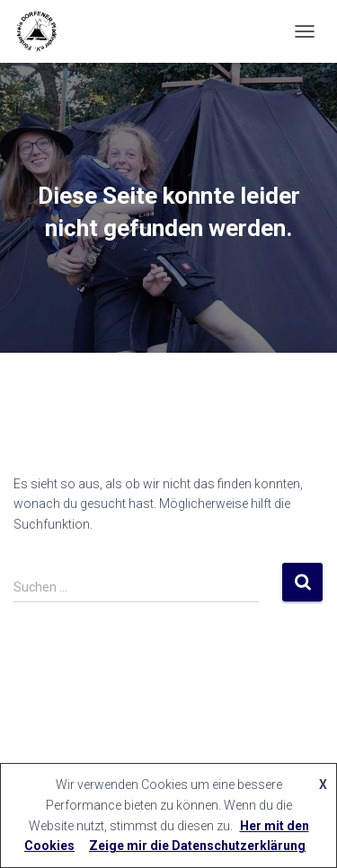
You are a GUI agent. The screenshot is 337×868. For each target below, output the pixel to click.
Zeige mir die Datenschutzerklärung (197, 846)
